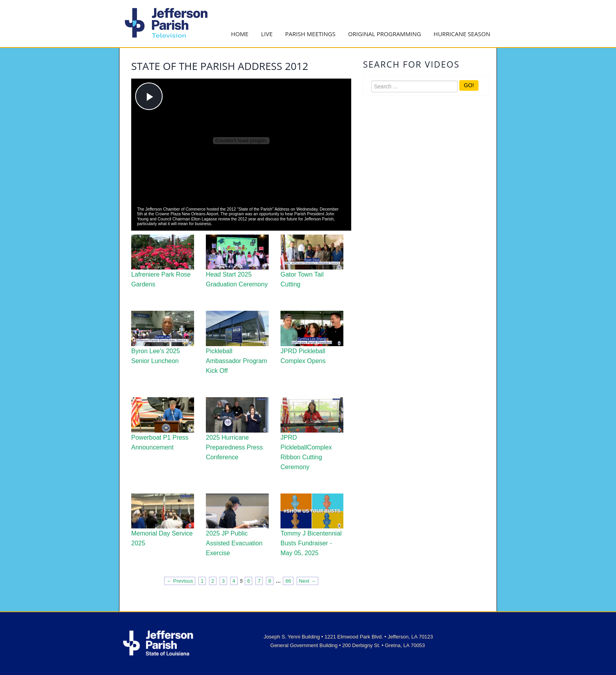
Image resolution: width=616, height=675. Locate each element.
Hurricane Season (462, 34)
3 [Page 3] (223, 581)
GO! (469, 85)
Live (267, 34)
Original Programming (385, 34)
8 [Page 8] (270, 581)
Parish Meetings (310, 34)
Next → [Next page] (307, 581)
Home (240, 34)
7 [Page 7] (259, 581)
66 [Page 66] (288, 581)
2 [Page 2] (213, 581)
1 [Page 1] (202, 581)
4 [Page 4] (234, 581)
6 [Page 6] (248, 581)
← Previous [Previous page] (180, 581)
